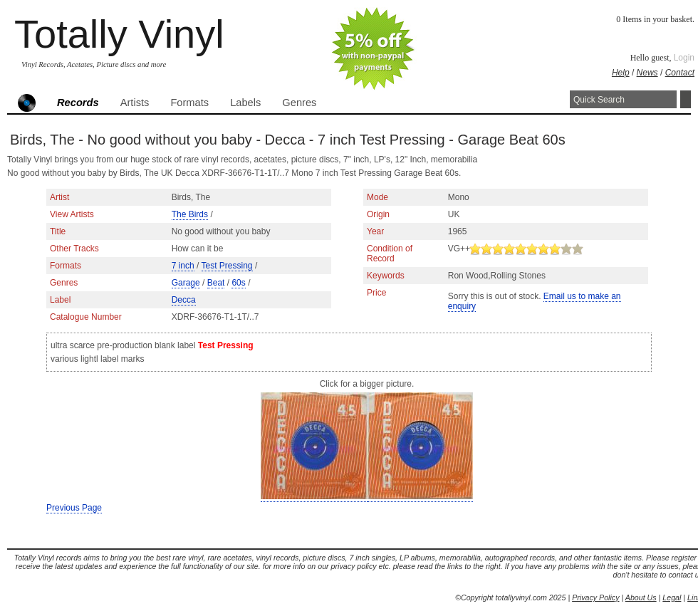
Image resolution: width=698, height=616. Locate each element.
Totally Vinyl (119, 34)
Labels (245, 103)
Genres (299, 103)
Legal (672, 597)
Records (78, 103)
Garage (186, 283)
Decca (184, 300)
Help (621, 73)
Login (684, 58)
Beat (216, 283)
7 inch (183, 266)
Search (686, 99)
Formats (189, 103)
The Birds (190, 214)
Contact (680, 73)
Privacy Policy (595, 597)
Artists (135, 103)
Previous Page (74, 508)
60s (238, 283)
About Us (641, 597)
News (647, 73)
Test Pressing (227, 266)
